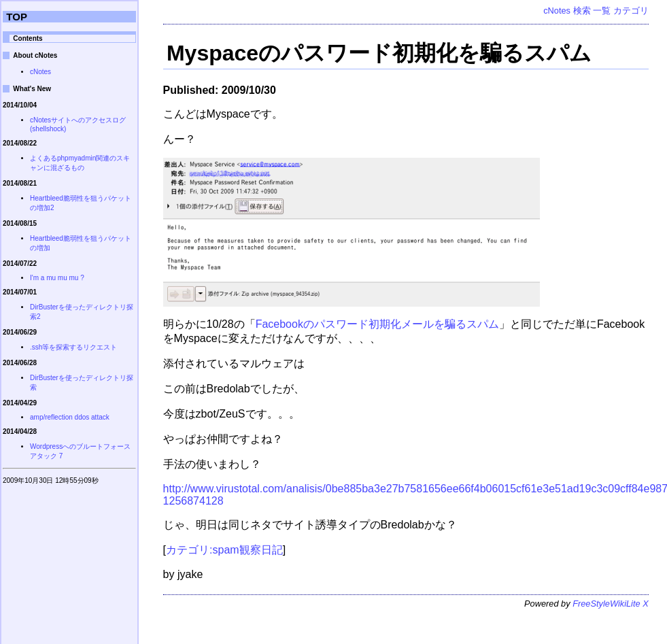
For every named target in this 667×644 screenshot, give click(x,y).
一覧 (602, 11)
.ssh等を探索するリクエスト (73, 347)
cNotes (557, 11)
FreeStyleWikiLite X (611, 604)
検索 (582, 11)
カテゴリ (631, 11)
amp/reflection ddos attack (70, 417)
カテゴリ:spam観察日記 (224, 550)
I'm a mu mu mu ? (57, 278)
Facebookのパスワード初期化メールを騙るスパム (377, 324)
